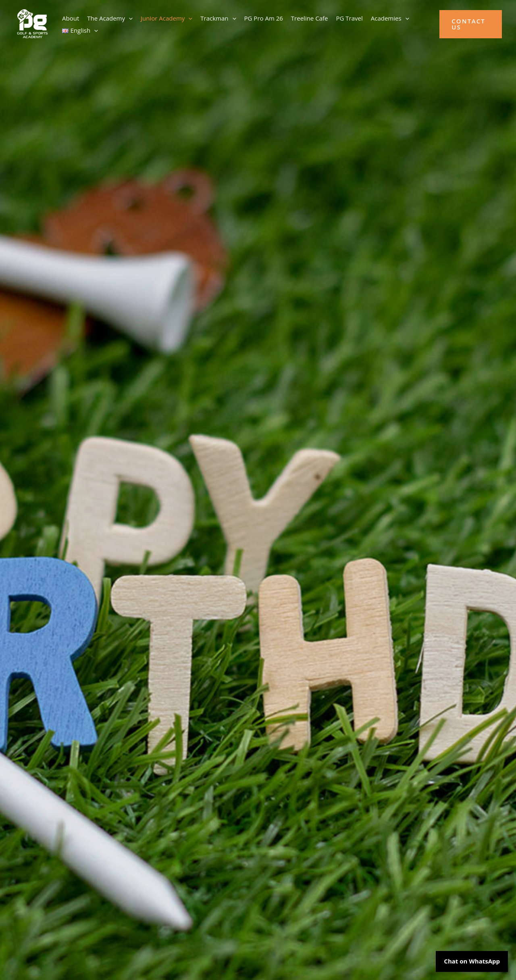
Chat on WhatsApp (472, 961)
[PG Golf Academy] (32, 23)
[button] (129, 18)
